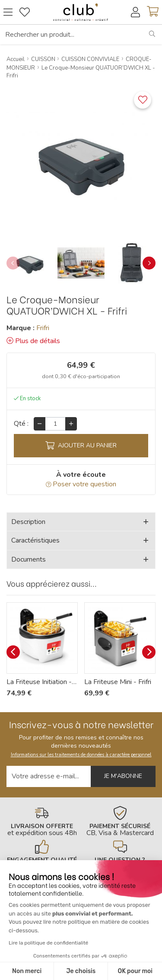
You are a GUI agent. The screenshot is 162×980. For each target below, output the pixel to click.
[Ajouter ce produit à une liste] (143, 100)
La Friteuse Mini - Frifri (118, 682)
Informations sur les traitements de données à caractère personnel (81, 755)
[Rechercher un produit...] (71, 34)
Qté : (21, 424)
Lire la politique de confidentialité (48, 943)
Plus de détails (33, 341)
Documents (29, 559)
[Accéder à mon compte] (135, 12)
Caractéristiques (35, 540)
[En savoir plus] (42, 821)
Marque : (21, 328)
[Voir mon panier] (153, 12)
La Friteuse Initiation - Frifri (42, 682)
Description (28, 522)
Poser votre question (81, 484)
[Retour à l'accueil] (80, 12)
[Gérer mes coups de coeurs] (25, 12)
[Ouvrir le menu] (8, 12)
